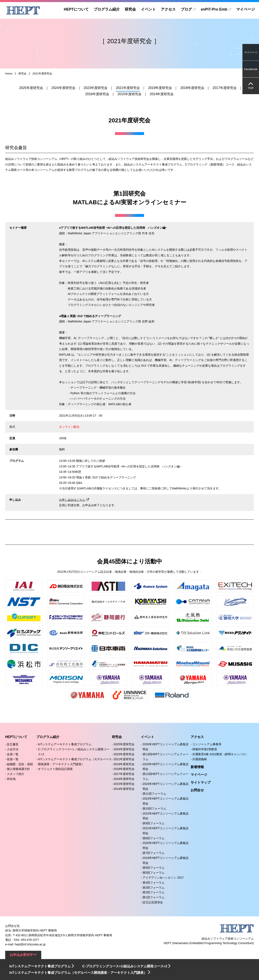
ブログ (185, 9)
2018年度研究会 (192, 88)
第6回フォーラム (154, 868)
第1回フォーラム (154, 897)
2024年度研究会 (63, 88)
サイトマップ (201, 782)
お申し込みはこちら (72, 500)
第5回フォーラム (154, 873)
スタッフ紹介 (16, 774)
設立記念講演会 (153, 902)
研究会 (129, 9)
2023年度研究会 (96, 88)
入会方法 (13, 749)
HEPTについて (75, 9)
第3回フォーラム (154, 888)
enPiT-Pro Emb (213, 9)
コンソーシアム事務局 (207, 744)
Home (9, 74)
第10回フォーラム (154, 809)
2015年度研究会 (129, 94)
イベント (147, 9)
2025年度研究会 (31, 88)
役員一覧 (13, 759)
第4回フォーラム (154, 883)
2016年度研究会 (97, 94)
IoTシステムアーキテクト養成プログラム (65, 744)
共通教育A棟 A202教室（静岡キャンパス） (220, 754)
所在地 (11, 779)
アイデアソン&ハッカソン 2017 (163, 878)
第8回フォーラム (154, 838)
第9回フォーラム (154, 823)
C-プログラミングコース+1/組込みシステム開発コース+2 (125, 966)
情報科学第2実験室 (205, 749)
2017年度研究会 (225, 88)
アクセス (167, 9)
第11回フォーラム (154, 794)
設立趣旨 (13, 744)
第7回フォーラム (154, 853)
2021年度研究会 (128, 88)
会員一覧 (13, 754)
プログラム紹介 (105, 9)
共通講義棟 (200, 759)
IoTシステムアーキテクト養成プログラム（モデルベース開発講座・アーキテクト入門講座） (78, 973)
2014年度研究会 (162, 94)
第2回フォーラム (154, 892)
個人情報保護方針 (18, 769)
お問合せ (197, 790)
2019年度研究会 (160, 88)
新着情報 (197, 767)
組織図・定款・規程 (20, 764)
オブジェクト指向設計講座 (55, 769)
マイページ (246, 9)
